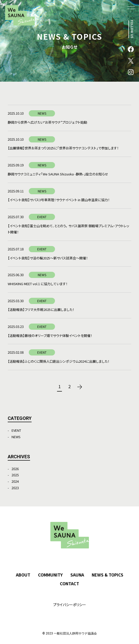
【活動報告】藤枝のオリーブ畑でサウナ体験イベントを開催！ (50, 336)
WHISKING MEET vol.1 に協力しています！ (38, 284)
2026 (15, 469)
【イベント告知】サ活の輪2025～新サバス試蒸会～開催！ (48, 258)
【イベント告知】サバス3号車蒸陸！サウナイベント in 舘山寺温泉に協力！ (59, 200)
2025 (15, 475)
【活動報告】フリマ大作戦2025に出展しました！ (41, 310)
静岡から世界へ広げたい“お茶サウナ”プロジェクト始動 (47, 122)
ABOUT (23, 575)
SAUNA (77, 575)
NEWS (16, 437)
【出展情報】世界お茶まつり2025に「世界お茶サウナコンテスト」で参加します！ (63, 148)
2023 (15, 488)
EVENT (16, 430)
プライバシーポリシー (70, 605)
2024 (15, 481)
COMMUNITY (50, 575)
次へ (80, 387)
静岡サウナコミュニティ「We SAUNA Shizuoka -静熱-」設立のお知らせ (58, 174)
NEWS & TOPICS (108, 575)
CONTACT (69, 583)
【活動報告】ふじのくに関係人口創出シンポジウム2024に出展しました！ (59, 361)
